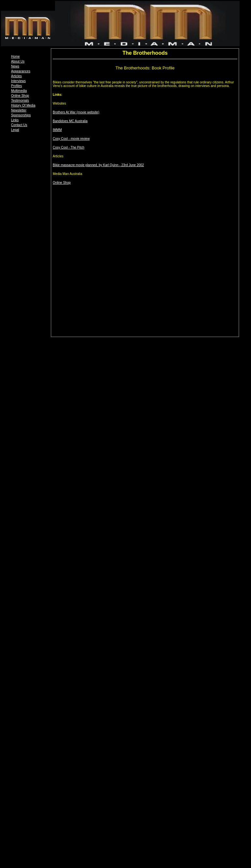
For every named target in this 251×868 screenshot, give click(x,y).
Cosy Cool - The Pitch (69, 147)
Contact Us (19, 125)
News (15, 66)
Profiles (16, 86)
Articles (16, 76)
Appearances (21, 71)
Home (15, 57)
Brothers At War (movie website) (76, 112)
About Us (18, 61)
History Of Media (23, 105)
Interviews (18, 81)
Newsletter (19, 110)
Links (15, 120)
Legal (15, 130)
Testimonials (20, 101)
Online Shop (20, 96)
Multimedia (19, 91)
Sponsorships (21, 115)
